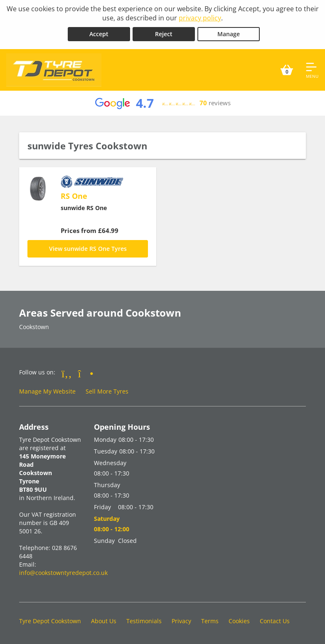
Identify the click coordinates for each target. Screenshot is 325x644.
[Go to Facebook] (67, 373)
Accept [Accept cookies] (99, 34)
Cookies (239, 621)
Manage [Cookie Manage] (229, 34)
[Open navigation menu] (312, 70)
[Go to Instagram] (86, 373)
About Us (104, 621)
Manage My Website (47, 391)
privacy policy (200, 18)
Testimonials (144, 621)
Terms (210, 621)
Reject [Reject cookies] (164, 34)
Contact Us (275, 621)
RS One (74, 196)
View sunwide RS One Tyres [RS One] (88, 249)
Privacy (181, 621)
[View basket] (287, 70)
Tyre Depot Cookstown (50, 621)
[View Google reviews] (162, 103)
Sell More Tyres (107, 391)
